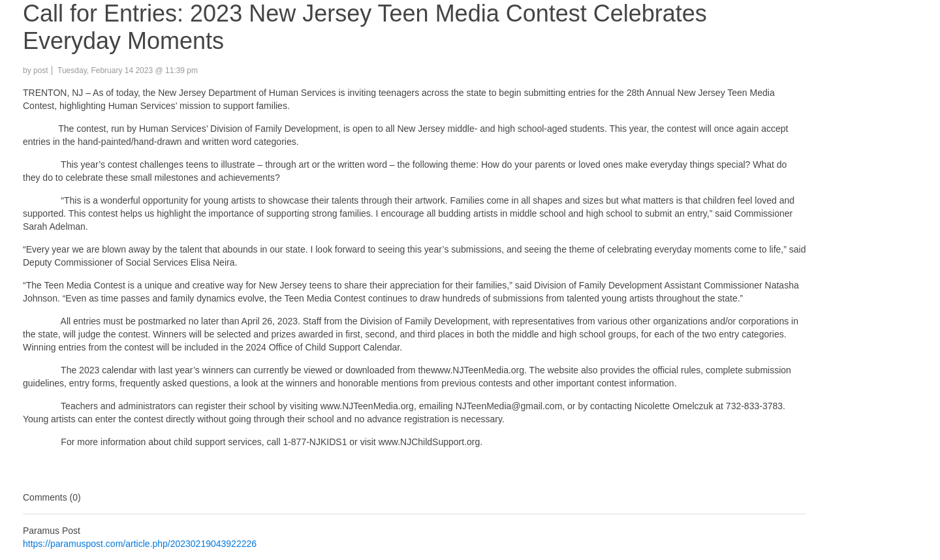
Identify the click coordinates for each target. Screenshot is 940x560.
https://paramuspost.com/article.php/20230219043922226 (140, 544)
